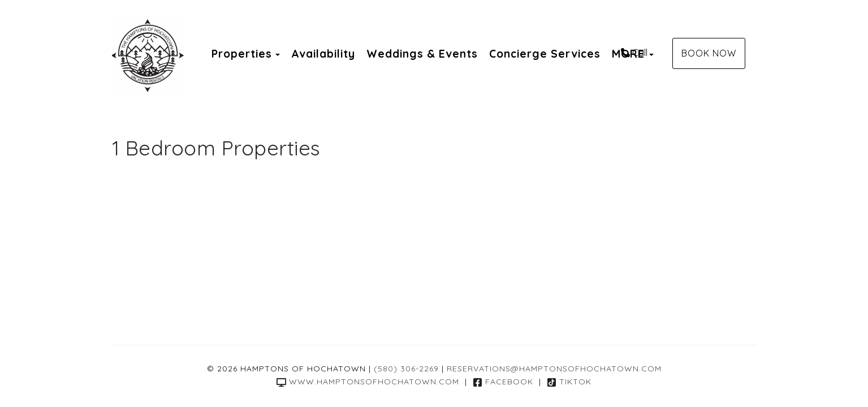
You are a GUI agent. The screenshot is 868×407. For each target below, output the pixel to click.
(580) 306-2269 (406, 369)
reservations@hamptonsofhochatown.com (554, 369)
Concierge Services (545, 54)
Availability (323, 54)
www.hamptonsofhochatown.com (368, 382)
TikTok (569, 382)
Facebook (503, 382)
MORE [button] (633, 54)
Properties (242, 54)
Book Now (709, 53)
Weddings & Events (422, 54)
